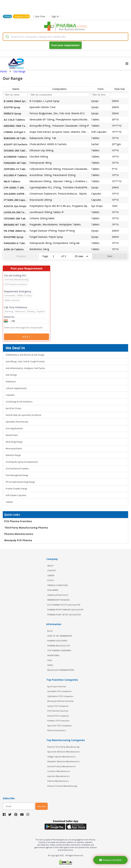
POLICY (51, 580)
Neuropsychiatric (14, 448)
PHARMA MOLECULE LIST (59, 646)
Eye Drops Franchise (57, 686)
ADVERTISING (53, 655)
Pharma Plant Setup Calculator (64, 615)
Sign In (55, 16)
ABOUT (51, 566)
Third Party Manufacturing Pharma (26, 528)
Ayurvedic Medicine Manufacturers (64, 752)
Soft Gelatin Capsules (16, 495)
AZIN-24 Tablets (14, 249)
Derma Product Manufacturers (61, 766)
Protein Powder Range (16, 489)
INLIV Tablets (12, 181)
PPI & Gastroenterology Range (20, 482)
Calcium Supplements (16, 388)
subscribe (41, 806)
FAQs (50, 660)
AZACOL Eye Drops (15, 206)
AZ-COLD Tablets (14, 120)
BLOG (50, 631)
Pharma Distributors (57, 730)
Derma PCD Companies (58, 716)
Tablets (9, 502)
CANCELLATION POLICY (58, 595)
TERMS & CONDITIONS (58, 585)
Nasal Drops (12, 435)
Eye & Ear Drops (13, 408)
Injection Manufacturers (58, 776)
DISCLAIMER (53, 590)
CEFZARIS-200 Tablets (17, 218)
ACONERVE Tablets (15, 157)
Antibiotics (11, 382)
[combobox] (65, 37)
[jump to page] (55, 256)
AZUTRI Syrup (12, 107)
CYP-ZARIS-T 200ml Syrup (19, 188)
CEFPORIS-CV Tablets (17, 169)
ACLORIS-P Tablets (15, 175)
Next (110, 256)
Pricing (8, 16)
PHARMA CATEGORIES (57, 641)
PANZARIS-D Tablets (16, 243)
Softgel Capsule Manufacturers (61, 757)
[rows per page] (81, 256)
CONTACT (52, 570)
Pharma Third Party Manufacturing (63, 747)
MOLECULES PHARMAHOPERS (61, 670)
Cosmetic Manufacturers (59, 771)
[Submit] (7, 37)
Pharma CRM (22, 16)
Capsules (10, 395)
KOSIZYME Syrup (14, 237)
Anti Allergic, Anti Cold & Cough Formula (25, 362)
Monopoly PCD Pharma (18, 540)
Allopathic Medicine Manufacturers (63, 761)
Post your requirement (65, 45)
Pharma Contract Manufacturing (62, 786)
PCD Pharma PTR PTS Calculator (64, 605)
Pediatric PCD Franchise (58, 721)
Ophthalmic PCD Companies (60, 696)
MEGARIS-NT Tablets (17, 225)
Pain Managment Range (17, 475)
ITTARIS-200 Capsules (17, 200)
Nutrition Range (13, 455)
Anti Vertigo (11, 375)
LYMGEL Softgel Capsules (19, 132)
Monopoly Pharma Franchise (61, 701)
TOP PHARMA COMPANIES (59, 650)
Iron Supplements (14, 428)
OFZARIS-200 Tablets (16, 151)
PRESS (50, 665)
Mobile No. (9, 317)
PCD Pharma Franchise (18, 521)
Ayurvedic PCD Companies (59, 726)
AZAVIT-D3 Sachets (16, 144)
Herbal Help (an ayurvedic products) (23, 415)
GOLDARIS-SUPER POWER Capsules (25, 194)
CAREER (51, 575)
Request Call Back (111, 860)
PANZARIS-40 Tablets (17, 163)
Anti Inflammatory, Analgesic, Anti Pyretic (25, 368)
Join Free (39, 16)
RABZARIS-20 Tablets (17, 138)
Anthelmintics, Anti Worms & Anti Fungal (25, 355)
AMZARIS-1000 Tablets (18, 126)
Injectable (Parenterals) (17, 422)
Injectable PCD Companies (59, 691)
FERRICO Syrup (12, 113)
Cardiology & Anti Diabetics (19, 402)
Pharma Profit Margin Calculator (65, 610)
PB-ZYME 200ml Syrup (17, 231)
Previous (21, 256)
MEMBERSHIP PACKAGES (58, 600)
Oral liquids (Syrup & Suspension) (22, 462)
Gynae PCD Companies (58, 706)
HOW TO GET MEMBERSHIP (60, 636)
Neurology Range (14, 442)
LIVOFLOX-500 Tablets (17, 212)
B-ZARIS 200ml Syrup (16, 101)
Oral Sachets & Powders (17, 469)
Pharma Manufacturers (19, 534)
